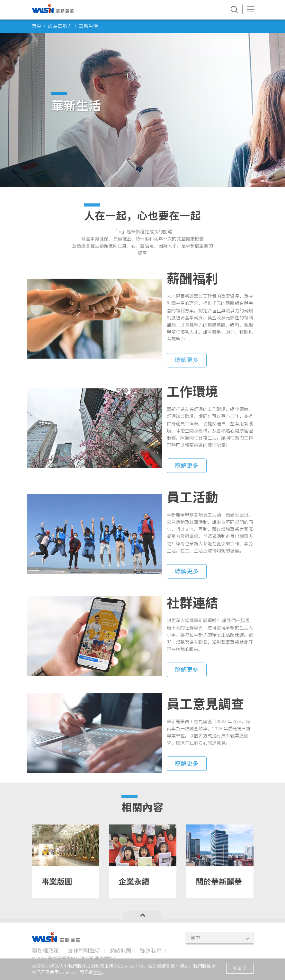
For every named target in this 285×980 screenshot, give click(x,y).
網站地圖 (120, 950)
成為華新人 (60, 26)
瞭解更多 (187, 380)
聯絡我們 (151, 950)
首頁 (37, 26)
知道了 (240, 968)
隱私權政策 (46, 950)
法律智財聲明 (84, 950)
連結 (98, 972)
